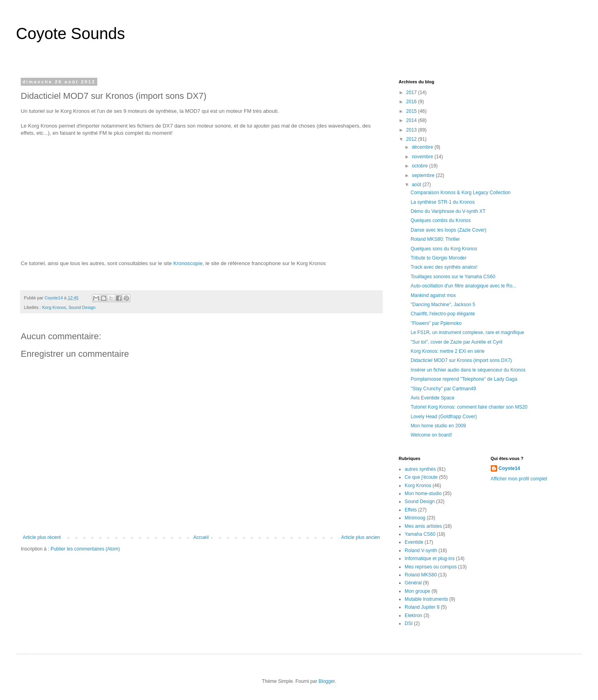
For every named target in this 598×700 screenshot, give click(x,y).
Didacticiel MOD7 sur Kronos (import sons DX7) (461, 360)
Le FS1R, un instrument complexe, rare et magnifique (467, 332)
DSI (409, 623)
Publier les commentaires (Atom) (85, 549)
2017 (412, 92)
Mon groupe (417, 591)
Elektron (413, 615)
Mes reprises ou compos (431, 567)
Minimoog (415, 518)
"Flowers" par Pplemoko (436, 323)
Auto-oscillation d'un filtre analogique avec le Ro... (463, 286)
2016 (412, 102)
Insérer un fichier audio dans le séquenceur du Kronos (468, 370)
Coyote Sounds (71, 33)
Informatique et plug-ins (430, 558)
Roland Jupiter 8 (422, 607)
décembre (423, 147)
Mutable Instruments (426, 599)
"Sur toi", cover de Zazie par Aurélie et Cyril (456, 342)
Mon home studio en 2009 (438, 426)
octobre (420, 166)
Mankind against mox (433, 295)
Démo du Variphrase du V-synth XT (448, 211)
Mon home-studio (423, 494)
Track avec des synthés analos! (444, 267)
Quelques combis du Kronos (441, 220)
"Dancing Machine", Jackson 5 (443, 305)
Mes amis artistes (423, 526)
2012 (412, 139)
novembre (423, 157)
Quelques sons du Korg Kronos (444, 249)
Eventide (414, 542)
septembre (424, 175)
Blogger (327, 681)
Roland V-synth (421, 551)
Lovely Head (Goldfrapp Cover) (444, 417)
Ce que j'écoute (421, 477)
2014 (412, 120)
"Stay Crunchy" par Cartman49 (443, 389)
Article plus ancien (361, 537)
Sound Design (82, 307)
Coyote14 (509, 468)
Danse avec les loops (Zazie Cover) (448, 230)
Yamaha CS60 (420, 534)
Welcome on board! (431, 435)
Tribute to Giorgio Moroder (439, 258)
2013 (412, 130)
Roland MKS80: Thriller (435, 239)
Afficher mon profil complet (519, 479)
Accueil (201, 537)
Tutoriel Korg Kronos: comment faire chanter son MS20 (469, 407)
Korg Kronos (54, 307)
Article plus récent (42, 537)
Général (413, 583)
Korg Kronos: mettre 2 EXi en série (448, 351)
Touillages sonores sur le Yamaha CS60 (453, 277)
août (417, 185)
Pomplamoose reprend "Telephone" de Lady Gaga (464, 379)
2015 (412, 111)
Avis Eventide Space (433, 398)
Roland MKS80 (421, 575)
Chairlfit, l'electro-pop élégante (443, 314)
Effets (411, 510)
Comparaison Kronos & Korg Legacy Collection (461, 193)
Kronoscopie (188, 263)
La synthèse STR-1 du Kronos (443, 202)
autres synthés (420, 469)
